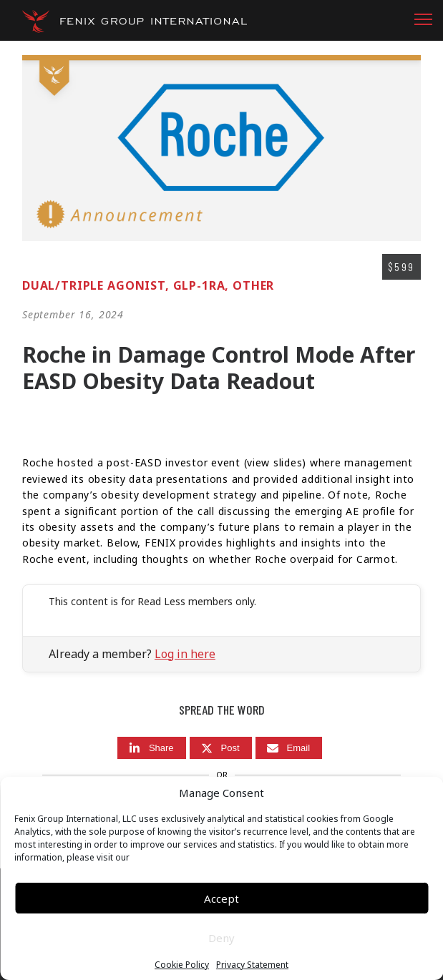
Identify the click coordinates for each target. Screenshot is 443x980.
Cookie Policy (182, 965)
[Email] (289, 748)
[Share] (152, 748)
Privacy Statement (252, 965)
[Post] (221, 748)
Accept (221, 898)
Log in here (185, 654)
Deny (221, 938)
